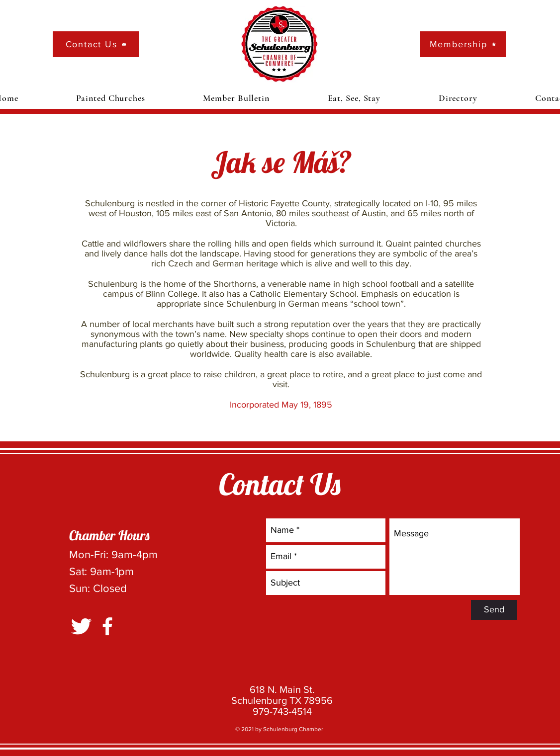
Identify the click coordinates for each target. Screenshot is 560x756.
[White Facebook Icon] (107, 626)
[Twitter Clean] (81, 626)
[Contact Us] (96, 44)
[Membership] (463, 44)
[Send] (494, 610)
